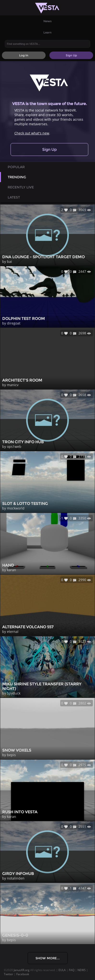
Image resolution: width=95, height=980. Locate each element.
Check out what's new (32, 133)
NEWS (82, 970)
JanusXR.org (22, 970)
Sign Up (50, 149)
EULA (62, 970)
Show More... (48, 958)
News (47, 21)
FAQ (72, 970)
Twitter (9, 974)
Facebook (23, 974)
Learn (47, 32)
